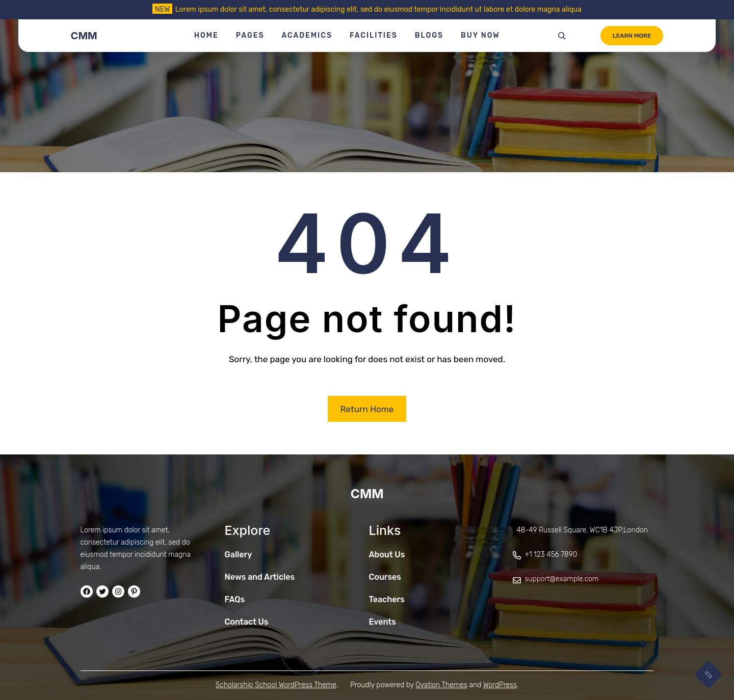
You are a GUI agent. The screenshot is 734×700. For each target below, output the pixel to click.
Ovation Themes (441, 685)
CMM (84, 36)
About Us (387, 555)
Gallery (239, 555)
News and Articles (260, 577)
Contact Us (247, 622)
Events (383, 622)
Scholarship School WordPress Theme (276, 685)
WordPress (500, 685)
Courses (385, 577)
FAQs (235, 599)
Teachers (387, 599)
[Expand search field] (562, 36)
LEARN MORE (632, 36)
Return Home (367, 409)
